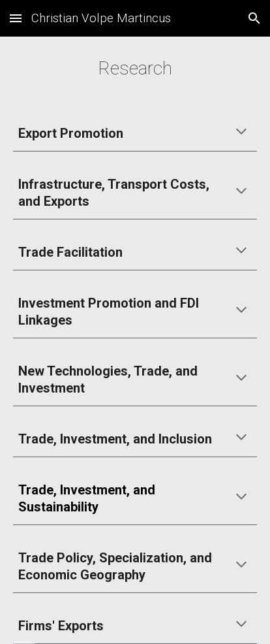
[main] (135, 69)
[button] (16, 18)
